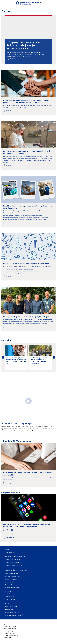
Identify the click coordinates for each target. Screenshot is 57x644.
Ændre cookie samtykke (12, 607)
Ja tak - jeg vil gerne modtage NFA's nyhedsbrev (20, 483)
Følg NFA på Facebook (13, 563)
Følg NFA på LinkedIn (13, 560)
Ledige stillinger (10, 599)
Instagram (10, 538)
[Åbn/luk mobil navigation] (2, 3)
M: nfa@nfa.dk (8, 632)
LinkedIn (9, 530)
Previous (3, 358)
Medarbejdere (9, 597)
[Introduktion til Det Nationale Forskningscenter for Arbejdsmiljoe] (28, 401)
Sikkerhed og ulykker (11, 582)
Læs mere (12, 59)
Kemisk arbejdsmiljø (11, 579)
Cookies (8, 604)
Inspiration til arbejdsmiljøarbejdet (16, 570)
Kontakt (7, 594)
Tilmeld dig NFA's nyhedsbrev (15, 556)
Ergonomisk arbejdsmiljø (13, 576)
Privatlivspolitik (10, 609)
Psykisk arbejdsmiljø (12, 574)
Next (54, 358)
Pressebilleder (9, 552)
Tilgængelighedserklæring (14, 615)
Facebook (10, 534)
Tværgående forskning (12, 588)
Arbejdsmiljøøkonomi (11, 585)
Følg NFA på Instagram (14, 566)
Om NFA (8, 591)
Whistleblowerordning (12, 612)
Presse (7, 549)
